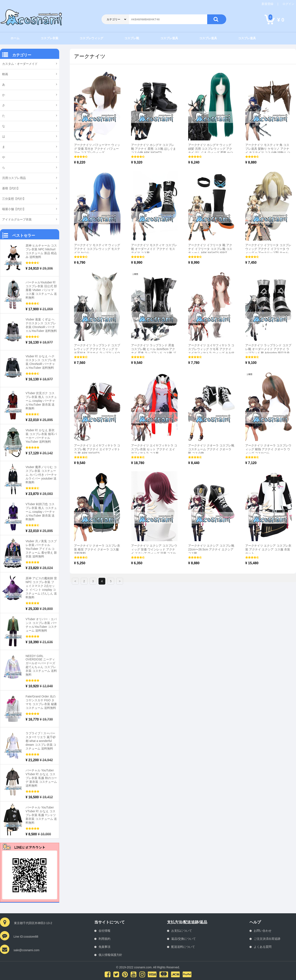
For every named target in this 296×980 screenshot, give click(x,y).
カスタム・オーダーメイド (20, 64)
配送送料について (183, 947)
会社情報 (104, 931)
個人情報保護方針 (110, 955)
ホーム (15, 38)
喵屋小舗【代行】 (14, 209)
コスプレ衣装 (49, 38)
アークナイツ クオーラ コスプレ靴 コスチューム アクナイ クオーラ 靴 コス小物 (211, 449)
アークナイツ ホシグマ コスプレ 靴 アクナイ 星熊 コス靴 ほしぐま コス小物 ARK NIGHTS (153, 149)
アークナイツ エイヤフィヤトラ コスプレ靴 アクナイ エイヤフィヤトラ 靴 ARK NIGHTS (97, 449)
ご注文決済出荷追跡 (267, 939)
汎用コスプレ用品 (14, 178)
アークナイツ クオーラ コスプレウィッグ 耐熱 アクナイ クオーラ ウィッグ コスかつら (268, 449)
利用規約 (104, 939)
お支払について (182, 931)
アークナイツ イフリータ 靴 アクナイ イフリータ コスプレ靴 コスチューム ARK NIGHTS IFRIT (210, 249)
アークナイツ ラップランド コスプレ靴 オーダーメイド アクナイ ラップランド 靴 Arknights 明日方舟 (268, 349)
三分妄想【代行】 (14, 199)
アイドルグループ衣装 (17, 219)
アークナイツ (90, 56)
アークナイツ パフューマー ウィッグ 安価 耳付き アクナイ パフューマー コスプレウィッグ (97, 149)
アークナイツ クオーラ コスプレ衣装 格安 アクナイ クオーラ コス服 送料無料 (97, 549)
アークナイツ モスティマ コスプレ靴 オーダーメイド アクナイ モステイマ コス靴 (154, 249)
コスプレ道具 (169, 38)
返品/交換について (184, 939)
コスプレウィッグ (91, 38)
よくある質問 (263, 947)
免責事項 (104, 947)
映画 (5, 74)
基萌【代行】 (11, 188)
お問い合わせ (263, 931)
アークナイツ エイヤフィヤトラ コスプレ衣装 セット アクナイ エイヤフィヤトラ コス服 (154, 449)
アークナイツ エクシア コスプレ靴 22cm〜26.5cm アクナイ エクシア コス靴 (211, 549)
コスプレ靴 (132, 38)
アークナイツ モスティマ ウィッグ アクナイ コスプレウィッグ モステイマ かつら (97, 249)
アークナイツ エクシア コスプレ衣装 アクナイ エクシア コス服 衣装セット (268, 549)
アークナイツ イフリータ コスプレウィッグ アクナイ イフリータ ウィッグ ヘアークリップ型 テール (268, 249)
